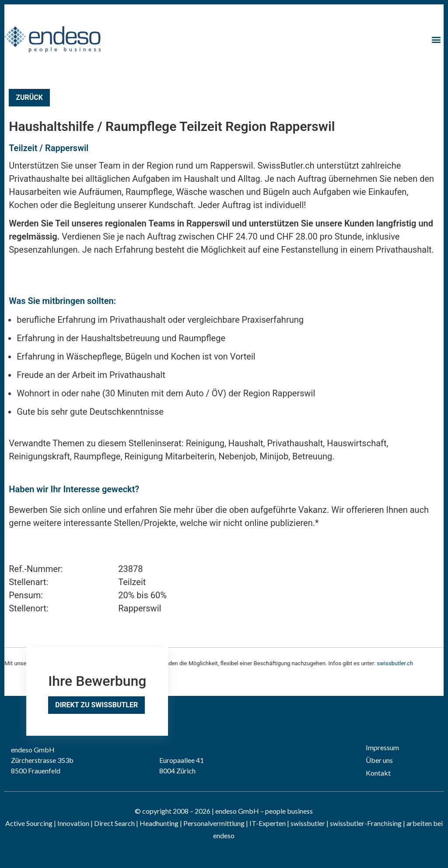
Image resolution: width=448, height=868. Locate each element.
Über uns (379, 760)
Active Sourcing (30, 823)
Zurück (29, 97)
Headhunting (159, 823)
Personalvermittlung (214, 823)
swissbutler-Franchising (366, 823)
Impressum (382, 747)
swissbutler (308, 823)
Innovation (73, 823)
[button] (436, 39)
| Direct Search (113, 823)
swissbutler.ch (395, 663)
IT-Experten (267, 823)
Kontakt (378, 773)
